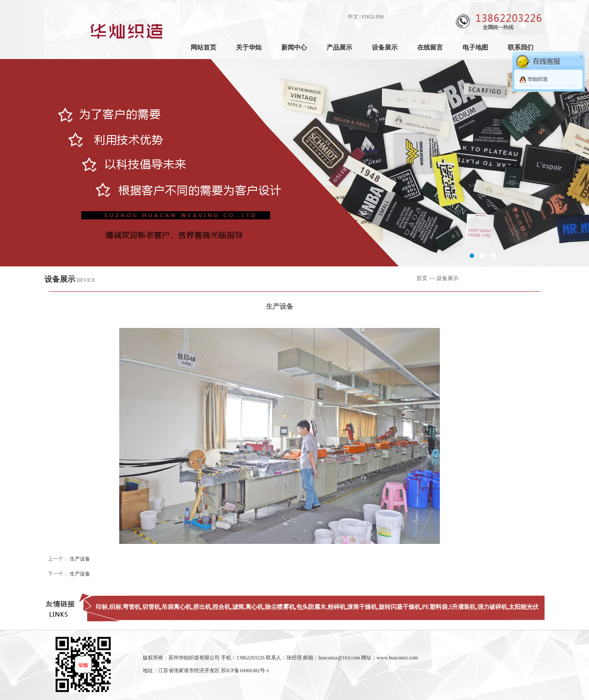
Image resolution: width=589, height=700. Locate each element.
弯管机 (132, 607)
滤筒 (238, 607)
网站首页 (203, 47)
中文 (353, 17)
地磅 (141, 635)
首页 (422, 278)
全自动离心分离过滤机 (197, 635)
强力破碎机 (492, 607)
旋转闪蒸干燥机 (400, 607)
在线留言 (430, 47)
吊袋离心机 (177, 607)
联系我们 (521, 47)
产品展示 (339, 47)
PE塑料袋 (435, 607)
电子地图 (475, 47)
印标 (102, 607)
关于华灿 (249, 47)
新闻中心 (294, 47)
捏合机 (221, 607)
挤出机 (202, 607)
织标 (115, 607)
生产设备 (80, 559)
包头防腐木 (311, 607)
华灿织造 (538, 79)
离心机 (254, 607)
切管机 (151, 607)
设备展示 (385, 47)
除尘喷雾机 (280, 607)
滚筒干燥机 (362, 607)
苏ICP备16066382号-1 (245, 670)
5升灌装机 (462, 607)
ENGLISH (373, 17)
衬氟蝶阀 (121, 635)
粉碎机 (337, 607)
